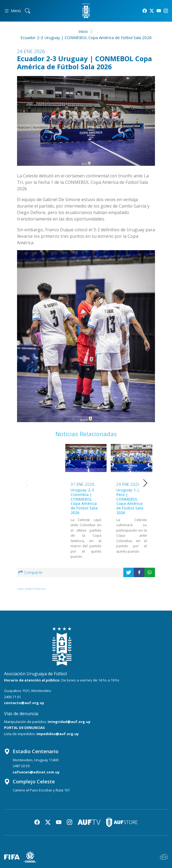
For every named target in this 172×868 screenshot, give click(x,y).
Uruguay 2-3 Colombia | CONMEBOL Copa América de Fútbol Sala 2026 (39, 501)
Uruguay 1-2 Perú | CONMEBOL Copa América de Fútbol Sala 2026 (84, 501)
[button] (145, 483)
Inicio (83, 31)
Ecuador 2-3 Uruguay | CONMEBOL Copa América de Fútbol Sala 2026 (86, 37)
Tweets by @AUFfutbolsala (31, 589)
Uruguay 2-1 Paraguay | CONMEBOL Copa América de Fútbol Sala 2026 (130, 501)
